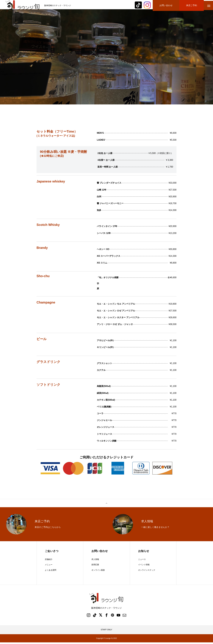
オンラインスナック (147, 572)
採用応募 (95, 566)
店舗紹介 (49, 561)
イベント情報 (144, 566)
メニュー (49, 566)
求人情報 (95, 561)
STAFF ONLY (106, 631)
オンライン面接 (98, 572)
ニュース (142, 561)
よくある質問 (51, 572)
